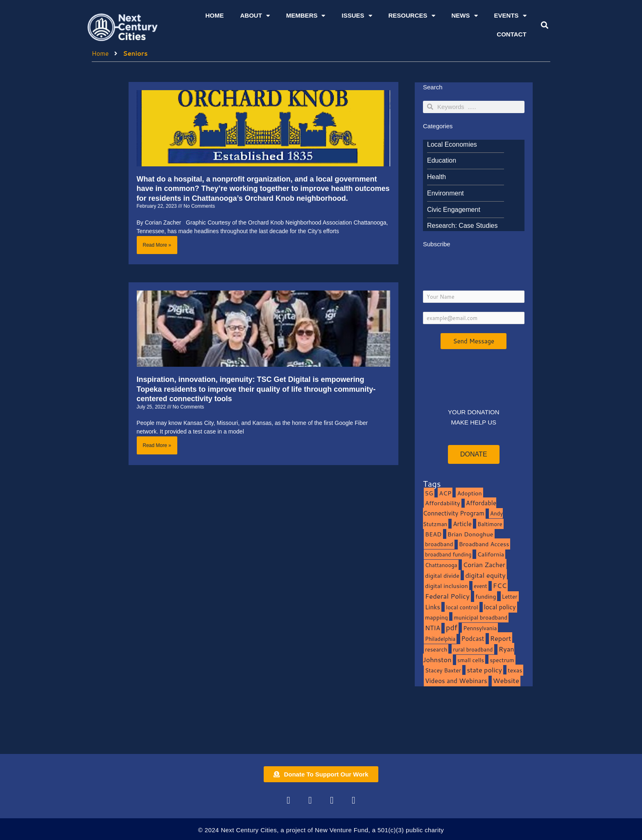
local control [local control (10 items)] (462, 607)
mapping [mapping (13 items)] (436, 617)
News (465, 16)
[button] (544, 25)
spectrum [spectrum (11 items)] (502, 660)
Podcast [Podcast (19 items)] (473, 638)
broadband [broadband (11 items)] (439, 544)
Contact (511, 34)
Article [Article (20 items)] (462, 524)
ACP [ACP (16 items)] (445, 493)
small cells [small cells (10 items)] (471, 660)
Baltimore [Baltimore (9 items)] (490, 524)
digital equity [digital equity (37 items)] (485, 575)
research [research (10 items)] (436, 649)
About (255, 16)
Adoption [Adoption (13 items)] (469, 493)
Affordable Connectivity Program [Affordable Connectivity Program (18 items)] (460, 508)
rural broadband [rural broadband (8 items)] (473, 649)
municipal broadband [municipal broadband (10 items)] (480, 617)
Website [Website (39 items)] (506, 680)
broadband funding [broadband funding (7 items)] (448, 554)
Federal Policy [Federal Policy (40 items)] (447, 596)
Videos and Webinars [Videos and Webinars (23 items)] (456, 681)
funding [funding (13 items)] (486, 596)
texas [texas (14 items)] (515, 670)
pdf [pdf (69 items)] (452, 627)
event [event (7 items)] (480, 586)
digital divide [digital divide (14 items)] (442, 576)
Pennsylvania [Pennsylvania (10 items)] (480, 628)
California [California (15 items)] (491, 554)
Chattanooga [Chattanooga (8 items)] (441, 565)
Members (306, 16)
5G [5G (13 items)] (429, 493)
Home (214, 15)
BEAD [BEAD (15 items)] (433, 534)
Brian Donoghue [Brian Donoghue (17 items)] (470, 534)
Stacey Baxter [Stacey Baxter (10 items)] (443, 670)
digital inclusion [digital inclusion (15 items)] (446, 586)
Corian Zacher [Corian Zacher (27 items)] (484, 565)
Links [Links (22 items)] (433, 607)
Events (510, 16)
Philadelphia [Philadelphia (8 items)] (440, 639)
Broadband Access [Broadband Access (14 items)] (484, 544)
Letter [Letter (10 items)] (510, 596)
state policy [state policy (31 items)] (484, 670)
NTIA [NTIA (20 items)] (433, 628)
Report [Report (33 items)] (501, 638)
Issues (357, 16)
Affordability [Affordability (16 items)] (443, 503)
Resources (412, 16)
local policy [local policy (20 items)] (500, 607)
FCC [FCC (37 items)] (500, 585)
